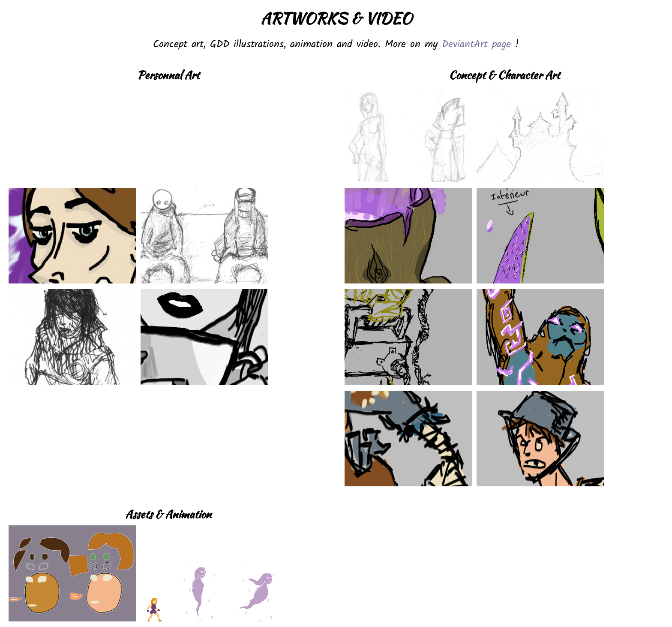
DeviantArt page (476, 44)
